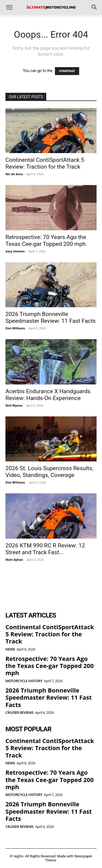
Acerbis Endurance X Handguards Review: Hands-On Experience (48, 395)
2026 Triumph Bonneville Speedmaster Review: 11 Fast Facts (51, 317)
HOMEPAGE (67, 71)
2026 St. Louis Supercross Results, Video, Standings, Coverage (49, 472)
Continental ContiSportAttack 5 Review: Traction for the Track (45, 163)
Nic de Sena (14, 174)
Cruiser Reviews (19, 713)
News (10, 649)
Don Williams (15, 328)
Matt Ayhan (14, 560)
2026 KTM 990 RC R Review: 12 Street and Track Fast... (45, 549)
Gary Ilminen (15, 251)
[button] (9, 7)
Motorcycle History (24, 681)
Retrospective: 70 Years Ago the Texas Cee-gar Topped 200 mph (46, 241)
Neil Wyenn (14, 405)
